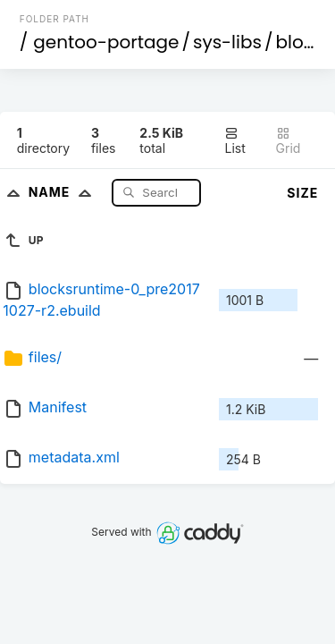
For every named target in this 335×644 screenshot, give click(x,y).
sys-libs (227, 42)
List (234, 141)
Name (64, 192)
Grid (289, 141)
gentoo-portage (106, 42)
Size (302, 193)
